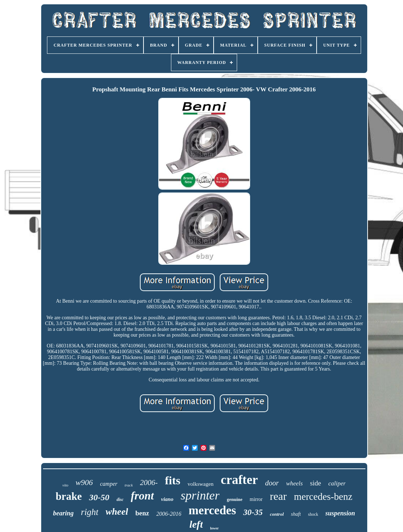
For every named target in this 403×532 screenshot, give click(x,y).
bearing (63, 513)
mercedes (212, 510)
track (129, 485)
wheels (294, 483)
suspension (340, 513)
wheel (117, 512)
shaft (296, 514)
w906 (84, 482)
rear (278, 496)
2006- (149, 483)
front (142, 496)
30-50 (99, 497)
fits (173, 480)
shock (313, 514)
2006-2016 (169, 514)
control (277, 514)
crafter (239, 480)
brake (69, 496)
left (196, 524)
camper (109, 484)
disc (120, 499)
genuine (234, 499)
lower (214, 528)
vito (66, 485)
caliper (337, 483)
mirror (256, 499)
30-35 (253, 512)
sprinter (200, 495)
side (316, 483)
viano (167, 499)
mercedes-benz (323, 497)
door (272, 483)
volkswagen (201, 484)
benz (142, 513)
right (90, 512)
